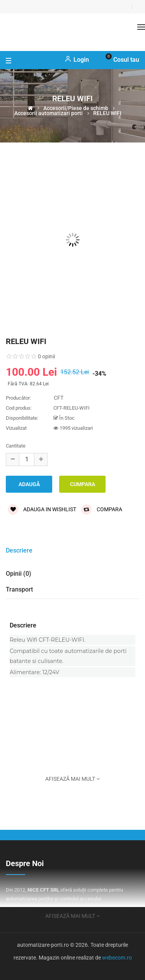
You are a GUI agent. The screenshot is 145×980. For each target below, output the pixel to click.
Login (77, 60)
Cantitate (16, 446)
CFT (59, 398)
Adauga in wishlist (42, 509)
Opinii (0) (19, 574)
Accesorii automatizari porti (49, 113)
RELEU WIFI (107, 113)
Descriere (19, 550)
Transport (19, 589)
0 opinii (46, 356)
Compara (102, 509)
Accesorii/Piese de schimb (76, 108)
